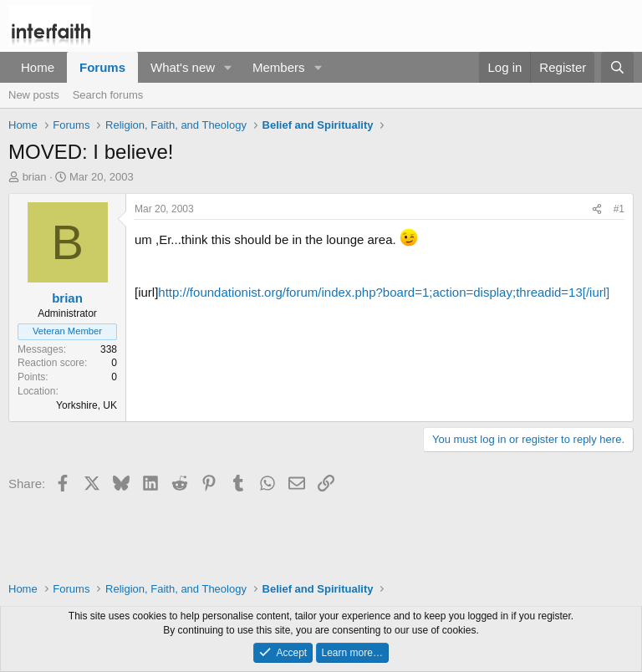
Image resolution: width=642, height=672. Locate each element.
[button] (228, 67)
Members (279, 67)
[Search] (617, 67)
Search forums (108, 95)
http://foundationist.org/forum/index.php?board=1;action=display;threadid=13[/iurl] (384, 292)
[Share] (597, 209)
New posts (34, 95)
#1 (619, 209)
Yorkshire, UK (87, 405)
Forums (102, 67)
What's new (183, 67)
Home (38, 67)
